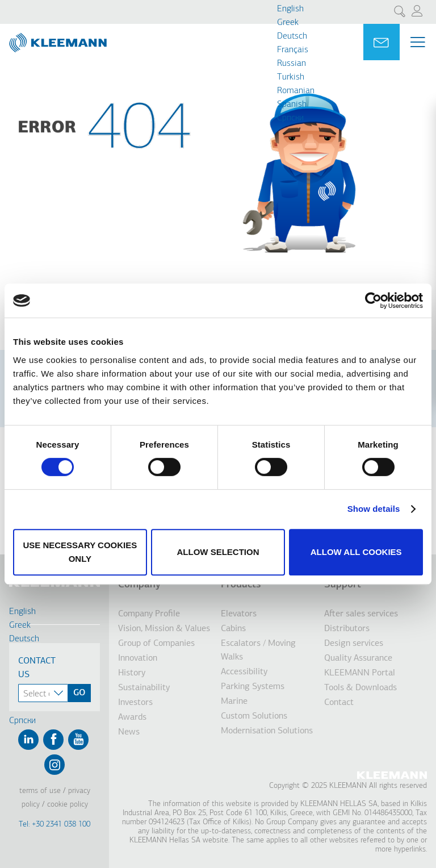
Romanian (296, 91)
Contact (339, 703)
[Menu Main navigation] (418, 42)
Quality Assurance (358, 658)
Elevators (239, 614)
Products (241, 585)
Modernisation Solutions (267, 731)
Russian (292, 64)
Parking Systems (253, 687)
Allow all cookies (356, 552)
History (132, 673)
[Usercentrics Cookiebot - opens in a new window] (373, 301)
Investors (135, 703)
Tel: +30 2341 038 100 (54, 825)
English (290, 9)
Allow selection (218, 552)
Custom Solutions (254, 716)
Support (343, 585)
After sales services (361, 614)
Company (139, 585)
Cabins (233, 629)
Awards (132, 717)
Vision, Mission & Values (164, 629)
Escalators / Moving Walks (258, 650)
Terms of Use (40, 791)
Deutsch (292, 36)
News (129, 732)
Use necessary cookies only (80, 552)
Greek (288, 23)
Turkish (291, 77)
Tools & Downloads (360, 688)
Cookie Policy (68, 805)
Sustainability (144, 688)
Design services (354, 644)
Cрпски (290, 118)
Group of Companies (156, 644)
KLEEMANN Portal (360, 673)
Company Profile (149, 614)
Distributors (347, 629)
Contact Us (37, 668)
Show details (374, 509)
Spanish (292, 105)
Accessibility (244, 672)
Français (293, 50)
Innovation (138, 658)
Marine (234, 702)
